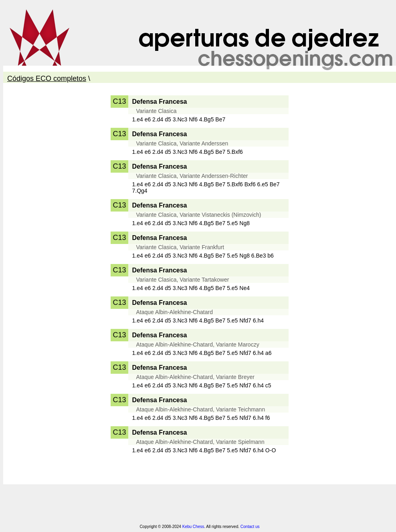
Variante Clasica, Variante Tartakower (183, 280)
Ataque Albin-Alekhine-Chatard (175, 312)
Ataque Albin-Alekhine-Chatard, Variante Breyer (195, 377)
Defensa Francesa (160, 102)
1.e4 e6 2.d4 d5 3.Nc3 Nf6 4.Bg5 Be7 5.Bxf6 (188, 152)
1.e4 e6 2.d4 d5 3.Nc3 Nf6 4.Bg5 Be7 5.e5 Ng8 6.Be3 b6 (203, 256)
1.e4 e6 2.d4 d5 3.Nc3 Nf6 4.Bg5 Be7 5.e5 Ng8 (191, 223)
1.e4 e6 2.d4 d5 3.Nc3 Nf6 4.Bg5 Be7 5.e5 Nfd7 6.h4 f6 (201, 418)
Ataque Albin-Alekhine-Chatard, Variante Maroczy (198, 345)
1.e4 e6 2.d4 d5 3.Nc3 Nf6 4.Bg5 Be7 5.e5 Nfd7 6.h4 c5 (202, 385)
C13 (119, 101)
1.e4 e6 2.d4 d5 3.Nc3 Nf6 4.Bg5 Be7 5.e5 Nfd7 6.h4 (198, 320)
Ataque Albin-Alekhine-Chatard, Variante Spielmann (200, 442)
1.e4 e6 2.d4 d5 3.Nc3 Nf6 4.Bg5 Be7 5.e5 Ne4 (191, 288)
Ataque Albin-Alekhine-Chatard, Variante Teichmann (201, 409)
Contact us (250, 527)
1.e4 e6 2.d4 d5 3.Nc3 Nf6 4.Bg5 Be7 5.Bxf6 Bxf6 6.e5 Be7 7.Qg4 (206, 187)
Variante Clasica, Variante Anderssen (182, 143)
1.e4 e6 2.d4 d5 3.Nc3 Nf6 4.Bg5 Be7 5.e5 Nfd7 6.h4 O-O (204, 450)
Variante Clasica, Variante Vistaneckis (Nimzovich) (199, 215)
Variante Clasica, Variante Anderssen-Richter (192, 176)
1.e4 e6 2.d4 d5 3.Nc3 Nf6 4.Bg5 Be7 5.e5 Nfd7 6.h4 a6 (202, 353)
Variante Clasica (157, 111)
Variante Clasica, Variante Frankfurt (180, 247)
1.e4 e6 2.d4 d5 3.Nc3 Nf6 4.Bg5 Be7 (179, 119)
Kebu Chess (193, 527)
